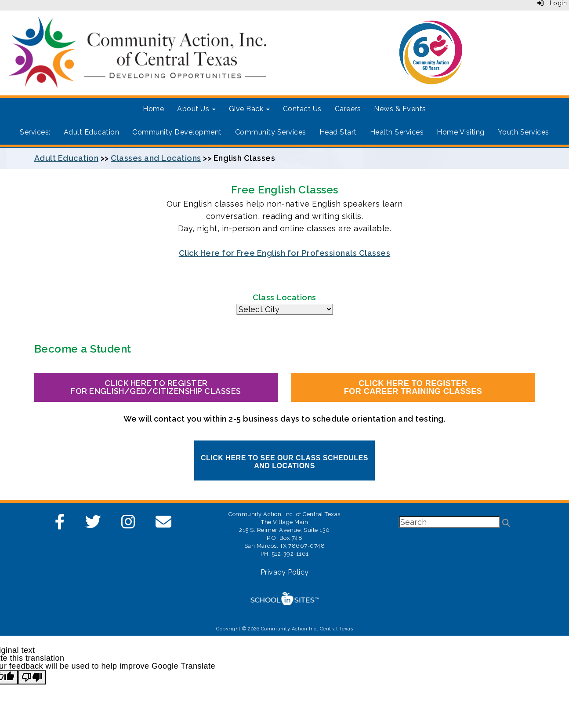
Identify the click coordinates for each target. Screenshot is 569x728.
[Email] (164, 525)
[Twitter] (93, 525)
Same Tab (284, 309)
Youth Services (524, 132)
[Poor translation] (32, 677)
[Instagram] (129, 525)
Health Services (397, 132)
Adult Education (92, 132)
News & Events (400, 109)
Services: (35, 132)
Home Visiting (461, 132)
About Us (196, 109)
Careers (348, 109)
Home (153, 109)
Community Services (271, 132)
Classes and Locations (156, 158)
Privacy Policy (285, 572)
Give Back (249, 109)
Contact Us (302, 109)
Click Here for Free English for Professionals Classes (285, 253)
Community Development (177, 132)
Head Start (338, 132)
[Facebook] (60, 525)
